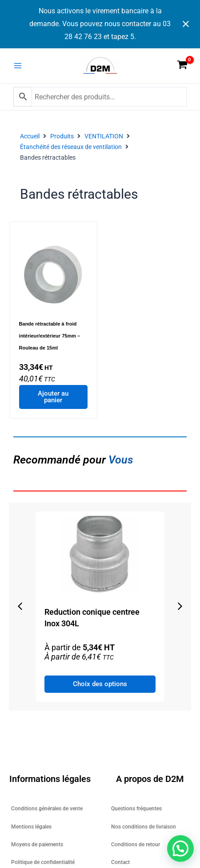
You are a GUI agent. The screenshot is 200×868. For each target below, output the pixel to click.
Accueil (30, 136)
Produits (62, 136)
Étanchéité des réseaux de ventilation (71, 147)
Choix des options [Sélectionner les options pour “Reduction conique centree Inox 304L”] (119, 684)
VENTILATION (104, 136)
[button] (20, 606)
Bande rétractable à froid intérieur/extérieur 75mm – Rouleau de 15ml (50, 336)
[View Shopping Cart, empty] (182, 66)
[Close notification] (186, 24)
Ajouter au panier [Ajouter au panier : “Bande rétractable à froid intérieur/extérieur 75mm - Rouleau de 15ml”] (53, 397)
